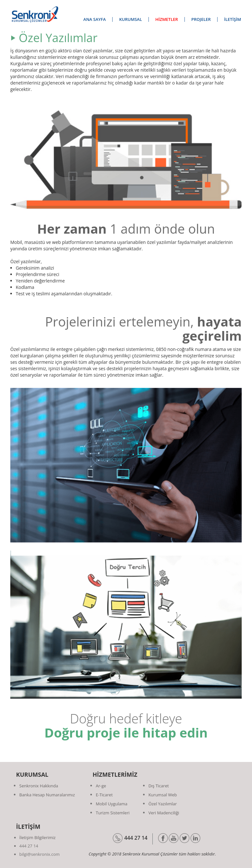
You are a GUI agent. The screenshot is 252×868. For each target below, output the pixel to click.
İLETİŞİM (233, 19)
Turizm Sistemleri (113, 813)
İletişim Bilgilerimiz (37, 837)
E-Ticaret (104, 795)
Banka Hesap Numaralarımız (47, 795)
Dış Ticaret (159, 786)
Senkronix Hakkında (39, 786)
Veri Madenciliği (164, 813)
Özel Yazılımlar (163, 804)
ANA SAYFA (94, 19)
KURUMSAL (131, 19)
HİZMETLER (166, 19)
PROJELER (201, 19)
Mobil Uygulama (112, 804)
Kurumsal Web (163, 795)
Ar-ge (101, 786)
